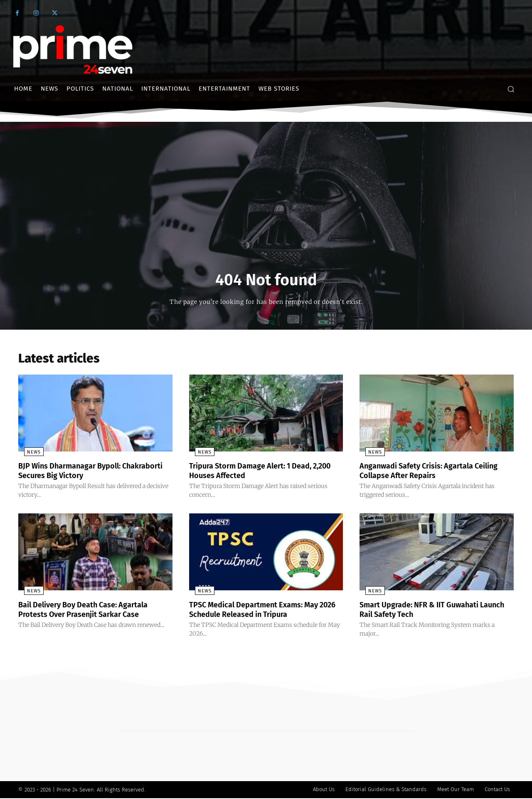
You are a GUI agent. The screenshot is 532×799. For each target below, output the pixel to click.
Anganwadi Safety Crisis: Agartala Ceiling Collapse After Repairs (424, 473)
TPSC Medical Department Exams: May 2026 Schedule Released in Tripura (262, 611)
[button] (511, 89)
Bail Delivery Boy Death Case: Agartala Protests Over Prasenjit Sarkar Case (91, 611)
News (28, 455)
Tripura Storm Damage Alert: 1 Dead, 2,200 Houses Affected (258, 473)
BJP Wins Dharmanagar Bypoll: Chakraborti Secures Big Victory (78, 473)
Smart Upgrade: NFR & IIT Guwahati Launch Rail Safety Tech (426, 611)
